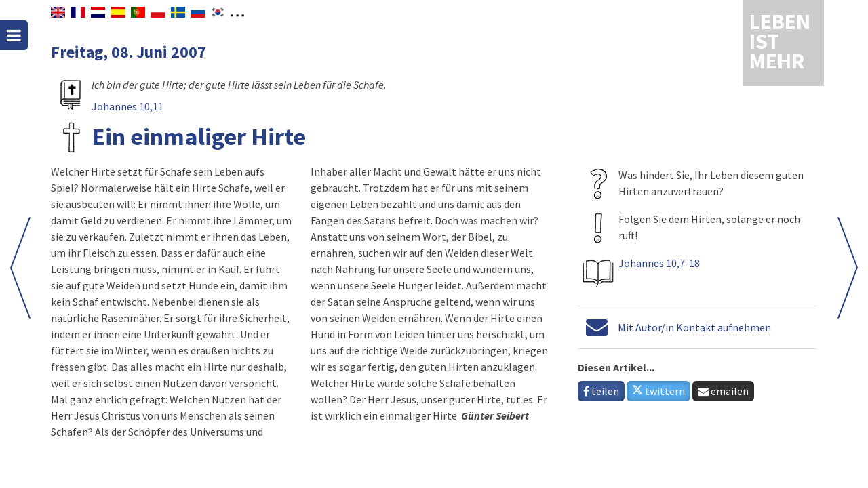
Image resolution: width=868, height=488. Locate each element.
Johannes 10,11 (127, 106)
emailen (723, 391)
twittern (658, 391)
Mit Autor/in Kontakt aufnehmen (694, 327)
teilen (601, 391)
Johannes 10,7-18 (659, 263)
